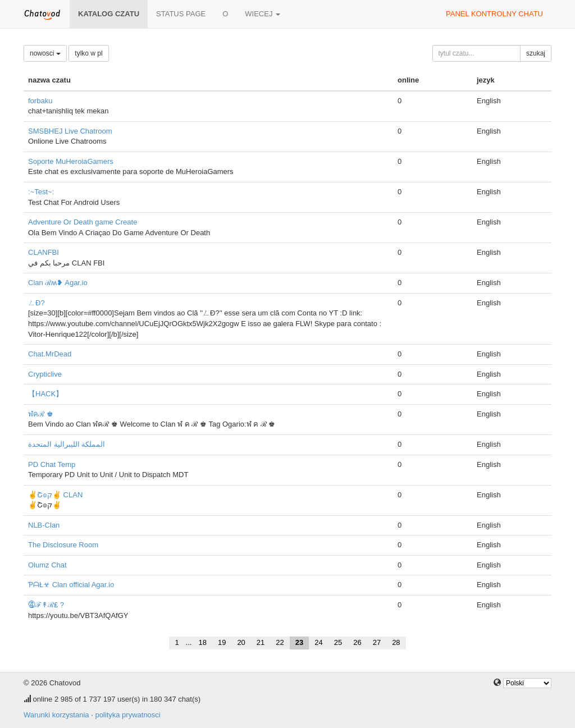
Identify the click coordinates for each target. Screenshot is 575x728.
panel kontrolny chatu (494, 14)
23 (299, 642)
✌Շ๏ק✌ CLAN (55, 495)
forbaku (40, 101)
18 (202, 642)
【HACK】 (45, 394)
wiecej (263, 14)
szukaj (536, 53)
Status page (181, 14)
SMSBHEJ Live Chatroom (70, 131)
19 (222, 642)
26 (357, 642)
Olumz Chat (47, 565)
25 (338, 642)
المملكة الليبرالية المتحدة (67, 444)
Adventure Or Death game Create (83, 222)
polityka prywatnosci (127, 715)
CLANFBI (44, 252)
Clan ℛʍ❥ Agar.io (58, 283)
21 (261, 642)
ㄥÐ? (36, 303)
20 (241, 642)
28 (396, 642)
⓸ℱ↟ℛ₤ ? (46, 605)
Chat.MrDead (50, 354)
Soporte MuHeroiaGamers (71, 161)
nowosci (45, 53)
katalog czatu (109, 14)
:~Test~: (41, 192)
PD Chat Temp (52, 464)
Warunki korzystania (56, 715)
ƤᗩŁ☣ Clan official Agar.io (71, 585)
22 (280, 642)
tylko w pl (88, 53)
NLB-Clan (44, 525)
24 (318, 642)
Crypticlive (45, 374)
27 (377, 642)
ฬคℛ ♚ (41, 414)
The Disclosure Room (63, 545)
